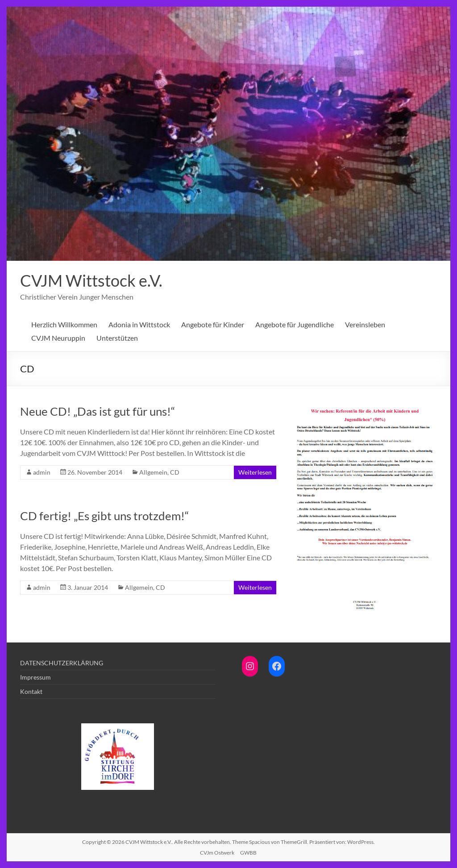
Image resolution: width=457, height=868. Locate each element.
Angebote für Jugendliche (295, 324)
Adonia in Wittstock (139, 324)
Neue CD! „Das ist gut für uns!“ (98, 411)
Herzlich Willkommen (64, 324)
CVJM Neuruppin (58, 338)
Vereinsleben (365, 324)
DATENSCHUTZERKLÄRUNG (62, 663)
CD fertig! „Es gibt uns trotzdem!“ (104, 516)
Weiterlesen (255, 472)
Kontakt (31, 691)
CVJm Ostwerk (217, 853)
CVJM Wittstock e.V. (91, 280)
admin (42, 472)
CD (175, 472)
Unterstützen (117, 338)
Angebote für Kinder (213, 324)
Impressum (35, 677)
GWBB (248, 853)
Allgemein (153, 472)
